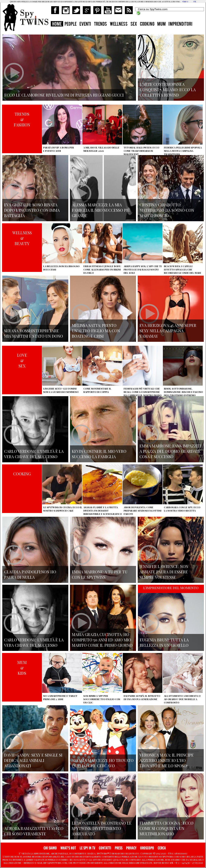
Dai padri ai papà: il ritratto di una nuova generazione (142, 698)
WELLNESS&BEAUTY (22, 238)
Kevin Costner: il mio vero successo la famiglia (99, 454)
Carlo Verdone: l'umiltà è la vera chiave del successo (34, 454)
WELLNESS (119, 24)
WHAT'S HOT (68, 848)
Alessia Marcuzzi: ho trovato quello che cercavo (103, 763)
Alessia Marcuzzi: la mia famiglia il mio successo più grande (101, 210)
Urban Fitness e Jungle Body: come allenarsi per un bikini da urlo (102, 270)
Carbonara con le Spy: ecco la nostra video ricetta (182, 509)
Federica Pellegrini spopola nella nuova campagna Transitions (183, 151)
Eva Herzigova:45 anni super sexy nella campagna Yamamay (168, 331)
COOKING (147, 24)
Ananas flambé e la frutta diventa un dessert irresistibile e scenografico (103, 511)
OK (195, 1)
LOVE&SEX (22, 360)
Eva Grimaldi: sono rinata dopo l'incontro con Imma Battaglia (32, 210)
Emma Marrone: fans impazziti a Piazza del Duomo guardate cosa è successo (170, 451)
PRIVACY (131, 848)
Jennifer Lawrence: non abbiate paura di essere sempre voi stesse (164, 572)
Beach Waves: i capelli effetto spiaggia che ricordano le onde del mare (183, 270)
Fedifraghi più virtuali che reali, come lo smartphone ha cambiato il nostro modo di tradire (143, 394)
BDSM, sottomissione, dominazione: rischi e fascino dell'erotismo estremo (183, 392)
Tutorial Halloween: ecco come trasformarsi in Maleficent (141, 151)
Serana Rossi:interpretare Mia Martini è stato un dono (34, 333)
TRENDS (100, 24)
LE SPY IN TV (87, 848)
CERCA (162, 848)
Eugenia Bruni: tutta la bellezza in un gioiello (164, 642)
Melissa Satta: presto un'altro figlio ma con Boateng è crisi (96, 331)
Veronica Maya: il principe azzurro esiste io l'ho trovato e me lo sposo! (167, 760)
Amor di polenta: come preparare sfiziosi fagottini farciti (143, 511)
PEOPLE (71, 24)
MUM (161, 24)
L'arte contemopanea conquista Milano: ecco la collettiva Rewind (168, 90)
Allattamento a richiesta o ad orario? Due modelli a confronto (182, 699)
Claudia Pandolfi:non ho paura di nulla (30, 574)
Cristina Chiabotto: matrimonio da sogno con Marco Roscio (167, 210)
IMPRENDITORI (180, 24)
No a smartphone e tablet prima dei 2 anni (60, 698)
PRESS (119, 848)
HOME (57, 24)
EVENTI (85, 24)
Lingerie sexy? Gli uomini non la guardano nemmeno (61, 390)
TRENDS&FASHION (22, 119)
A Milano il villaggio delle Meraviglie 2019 (101, 149)
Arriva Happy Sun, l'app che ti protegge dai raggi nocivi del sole (143, 270)
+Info (185, 1)
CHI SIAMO (50, 848)
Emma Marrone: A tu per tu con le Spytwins (100, 574)
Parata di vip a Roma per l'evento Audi (59, 149)
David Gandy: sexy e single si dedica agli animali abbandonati (33, 760)
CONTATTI (105, 848)
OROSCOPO (147, 848)
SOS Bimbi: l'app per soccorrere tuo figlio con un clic (102, 699)
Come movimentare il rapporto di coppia (97, 390)
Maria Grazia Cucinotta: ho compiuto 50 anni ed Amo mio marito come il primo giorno (102, 640)
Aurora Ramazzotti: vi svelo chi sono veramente (34, 831)
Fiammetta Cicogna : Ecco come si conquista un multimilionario (166, 828)
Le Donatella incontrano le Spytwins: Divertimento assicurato (102, 828)
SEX (134, 24)
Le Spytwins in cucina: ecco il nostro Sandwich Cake (63, 509)
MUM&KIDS (22, 668)
